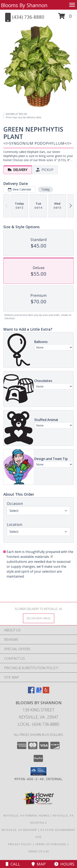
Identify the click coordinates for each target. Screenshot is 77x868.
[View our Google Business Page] (39, 692)
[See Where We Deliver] (39, 618)
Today (45, 189)
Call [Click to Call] (13, 864)
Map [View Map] (39, 864)
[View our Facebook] (31, 692)
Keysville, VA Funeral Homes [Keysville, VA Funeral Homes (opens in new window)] (26, 815)
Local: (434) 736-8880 (39, 724)
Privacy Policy (20, 844)
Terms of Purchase (51, 844)
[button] (65, 18)
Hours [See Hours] (64, 864)
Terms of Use (39, 851)
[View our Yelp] (46, 692)
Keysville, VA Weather (19, 830)
